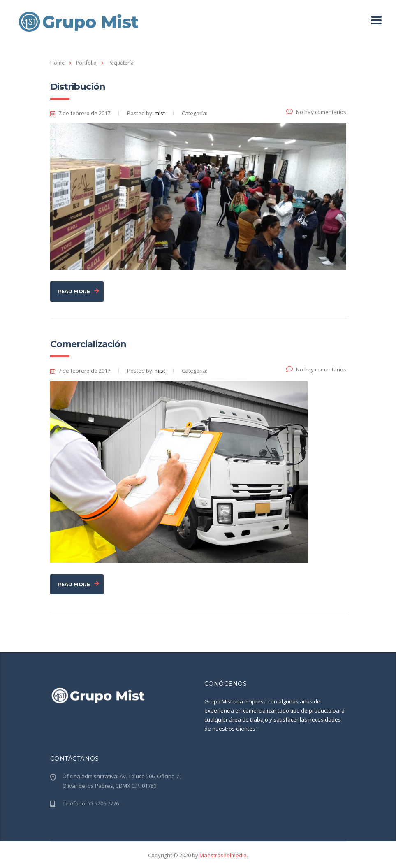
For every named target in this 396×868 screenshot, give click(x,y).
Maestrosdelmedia (223, 855)
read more (78, 292)
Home (57, 63)
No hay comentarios (316, 112)
